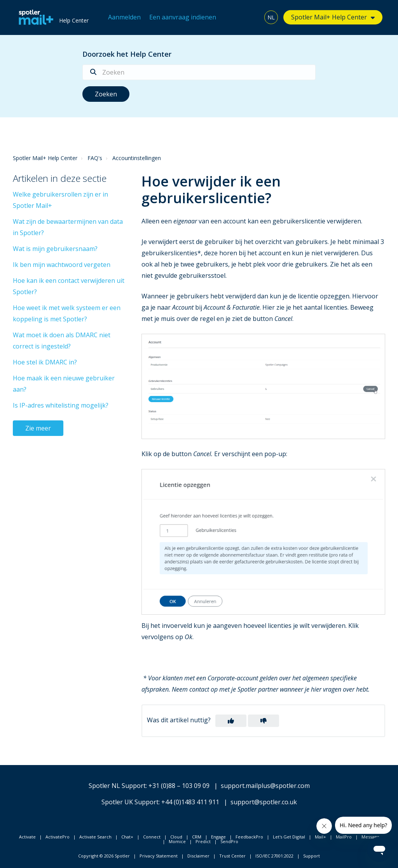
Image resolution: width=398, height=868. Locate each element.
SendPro (229, 841)
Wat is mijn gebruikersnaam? (55, 249)
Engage (218, 837)
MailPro (344, 837)
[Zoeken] (199, 72)
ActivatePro (58, 837)
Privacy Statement (159, 856)
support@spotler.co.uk (264, 802)
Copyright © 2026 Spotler (104, 856)
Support (312, 856)
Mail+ (320, 837)
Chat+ (127, 837)
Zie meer (38, 428)
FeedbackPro (249, 837)
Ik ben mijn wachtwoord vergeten (62, 265)
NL (271, 17)
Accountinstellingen (137, 158)
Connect (152, 837)
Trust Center (232, 856)
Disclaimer (198, 856)
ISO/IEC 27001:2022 (274, 856)
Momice (177, 841)
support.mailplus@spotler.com (265, 786)
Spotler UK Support (130, 802)
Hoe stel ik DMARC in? (45, 362)
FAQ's (95, 158)
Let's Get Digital (289, 837)
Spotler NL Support (117, 786)
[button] (231, 721)
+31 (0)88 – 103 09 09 (179, 786)
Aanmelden (124, 17)
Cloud (176, 837)
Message (370, 837)
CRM (197, 837)
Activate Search (95, 837)
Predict (203, 841)
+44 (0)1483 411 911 (190, 802)
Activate (27, 837)
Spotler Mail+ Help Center (329, 17)
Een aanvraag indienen (183, 17)
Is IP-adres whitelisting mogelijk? (61, 405)
